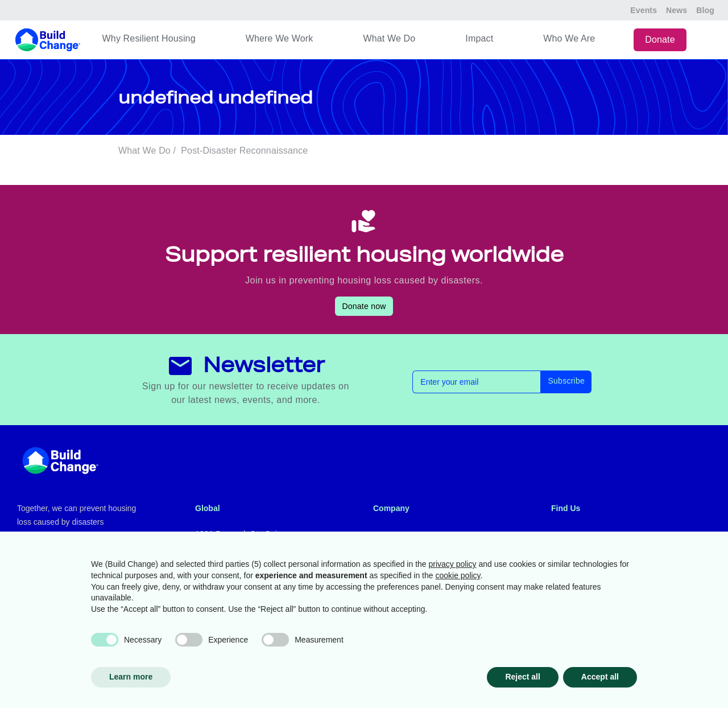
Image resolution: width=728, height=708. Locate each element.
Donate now (364, 306)
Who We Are (569, 38)
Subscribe (566, 381)
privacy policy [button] (453, 564)
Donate (660, 40)
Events (644, 10)
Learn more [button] (131, 677)
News (677, 10)
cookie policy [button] (458, 575)
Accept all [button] (600, 677)
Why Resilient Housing (149, 38)
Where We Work (280, 38)
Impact (479, 38)
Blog (705, 10)
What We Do (389, 38)
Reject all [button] (522, 677)
